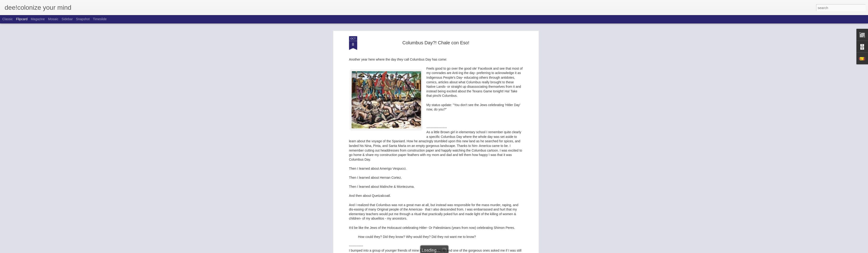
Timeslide (100, 19)
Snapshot (83, 19)
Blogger (449, 250)
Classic (8, 19)
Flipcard (22, 19)
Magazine (38, 19)
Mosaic (53, 19)
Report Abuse (462, 250)
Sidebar (67, 19)
